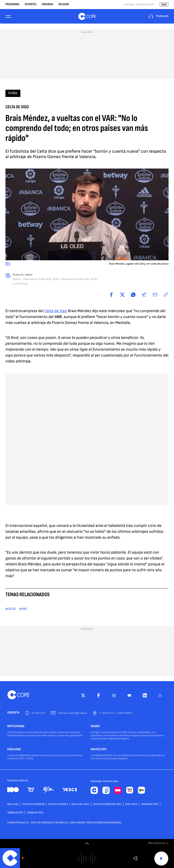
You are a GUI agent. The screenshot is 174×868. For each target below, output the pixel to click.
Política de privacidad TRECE (107, 804)
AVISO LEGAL (13, 804)
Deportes (30, 5)
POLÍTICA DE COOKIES (58, 804)
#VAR (23, 609)
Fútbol (13, 93)
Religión (64, 5)
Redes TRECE (131, 804)
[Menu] (8, 16)
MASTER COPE (99, 750)
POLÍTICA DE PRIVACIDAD (33, 804)
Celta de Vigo (56, 311)
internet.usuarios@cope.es (72, 713)
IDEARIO (95, 726)
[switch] (87, 844)
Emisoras (47, 5)
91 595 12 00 (39, 713)
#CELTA (11, 609)
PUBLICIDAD (14, 750)
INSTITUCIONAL (16, 726)
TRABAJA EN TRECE (35, 813)
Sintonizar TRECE (150, 804)
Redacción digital (23, 275)
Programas (12, 5)
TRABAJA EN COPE (15, 813)
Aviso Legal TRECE (80, 804)
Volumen (136, 858)
